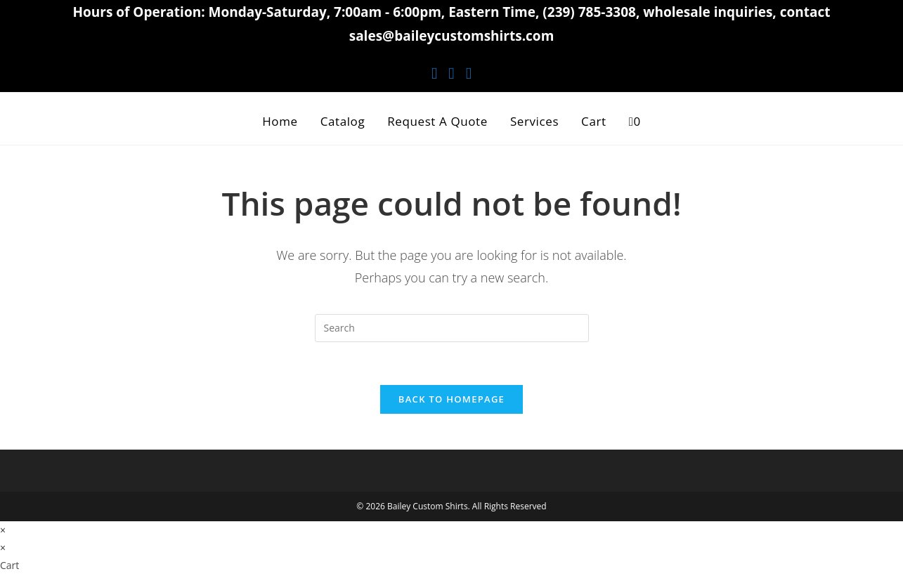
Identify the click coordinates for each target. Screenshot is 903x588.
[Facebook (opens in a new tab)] (434, 73)
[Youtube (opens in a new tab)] (469, 73)
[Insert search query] (452, 328)
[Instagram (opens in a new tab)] (451, 73)
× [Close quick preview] (3, 530)
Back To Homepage (451, 399)
